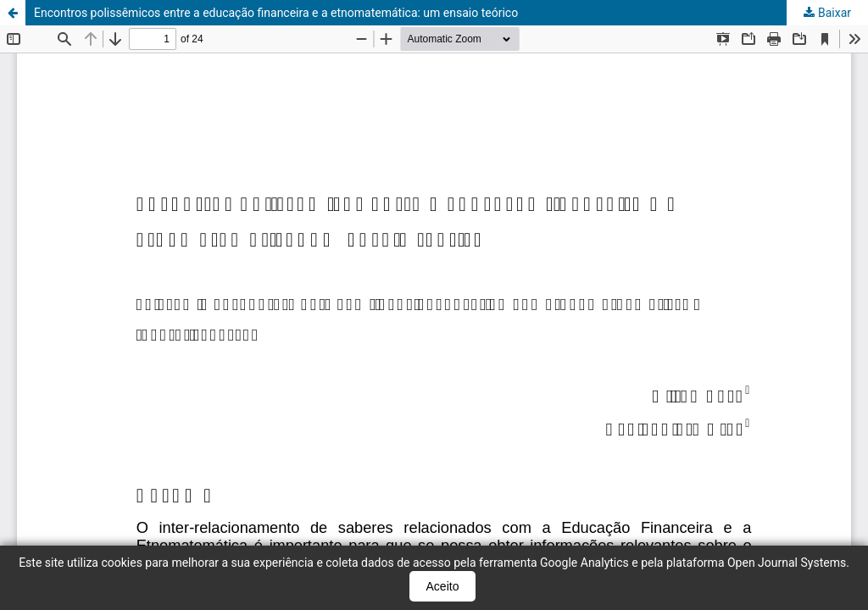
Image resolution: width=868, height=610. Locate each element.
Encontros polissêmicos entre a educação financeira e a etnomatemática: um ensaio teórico (276, 13)
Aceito (443, 586)
